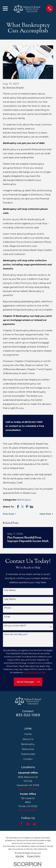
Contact (28, 759)
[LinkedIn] (28, 824)
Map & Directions (28, 789)
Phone (8, 608)
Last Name (10, 599)
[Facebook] (21, 824)
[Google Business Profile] (34, 824)
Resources (28, 749)
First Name (10, 590)
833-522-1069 (28, 715)
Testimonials (28, 754)
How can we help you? (16, 634)
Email (7, 617)
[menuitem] (20, 856)
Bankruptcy (24, 500)
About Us (28, 739)
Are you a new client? (15, 626)
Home (28, 734)
